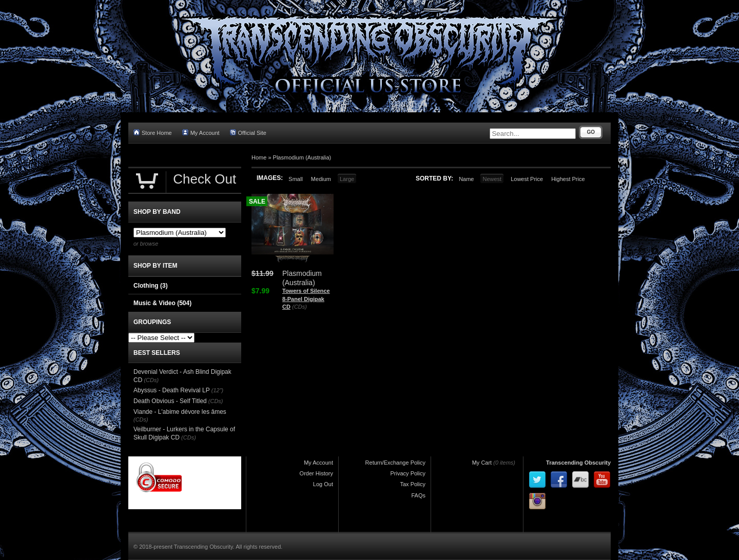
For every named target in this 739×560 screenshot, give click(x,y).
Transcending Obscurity (578, 463)
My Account (201, 133)
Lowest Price (527, 179)
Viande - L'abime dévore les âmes (180, 412)
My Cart (482, 463)
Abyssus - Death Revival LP (172, 390)
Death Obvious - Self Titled (170, 401)
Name (466, 179)
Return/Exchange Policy (395, 463)
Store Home (153, 133)
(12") (217, 390)
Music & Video (162, 303)
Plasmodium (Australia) (302, 157)
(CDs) (299, 307)
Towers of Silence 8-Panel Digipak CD (306, 299)
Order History (316, 473)
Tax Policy (413, 484)
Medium (321, 179)
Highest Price (568, 179)
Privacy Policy (408, 473)
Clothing (151, 286)
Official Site (248, 133)
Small (296, 179)
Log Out (323, 484)
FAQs (418, 495)
